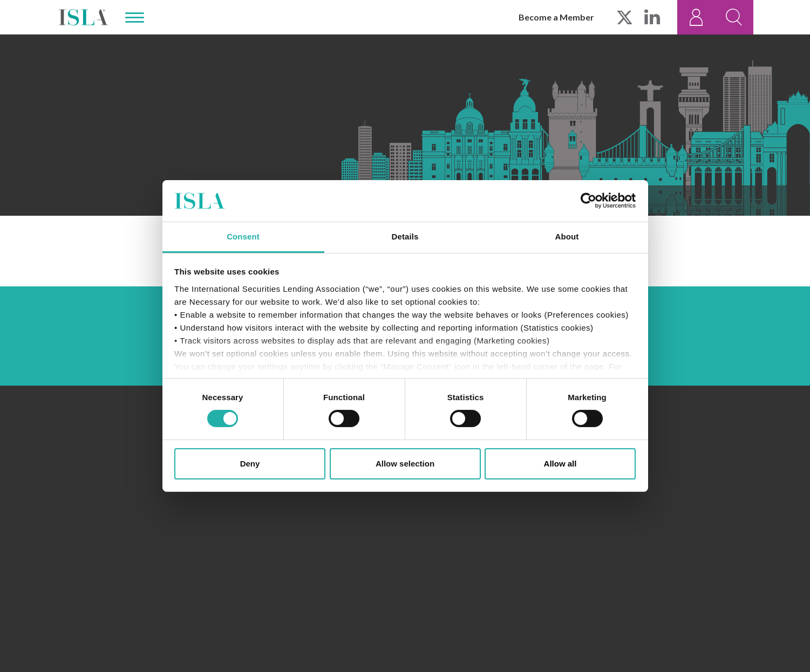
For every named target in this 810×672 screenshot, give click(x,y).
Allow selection (405, 464)
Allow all (560, 464)
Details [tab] (405, 236)
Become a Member (556, 17)
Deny (250, 464)
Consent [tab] (243, 236)
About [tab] (567, 236)
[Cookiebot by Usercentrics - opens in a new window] (588, 201)
